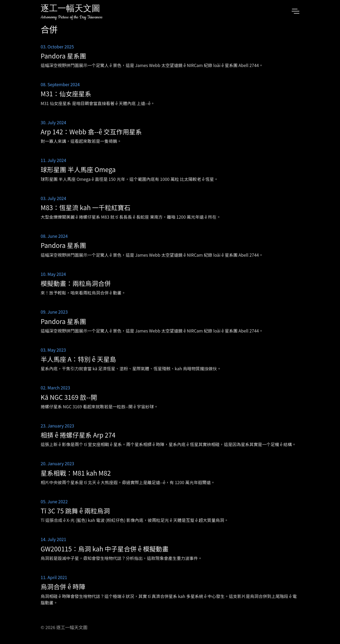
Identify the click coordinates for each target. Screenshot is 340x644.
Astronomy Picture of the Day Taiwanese (72, 17)
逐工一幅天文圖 (70, 9)
